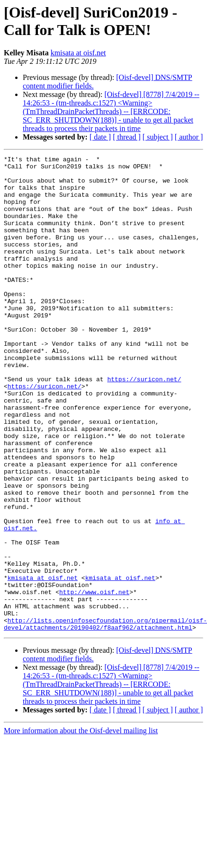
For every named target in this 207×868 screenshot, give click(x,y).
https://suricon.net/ (144, 424)
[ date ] (100, 137)
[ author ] (189, 137)
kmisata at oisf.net (78, 53)
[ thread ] (127, 137)
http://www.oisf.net (94, 680)
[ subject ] (158, 137)
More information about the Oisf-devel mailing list (81, 826)
